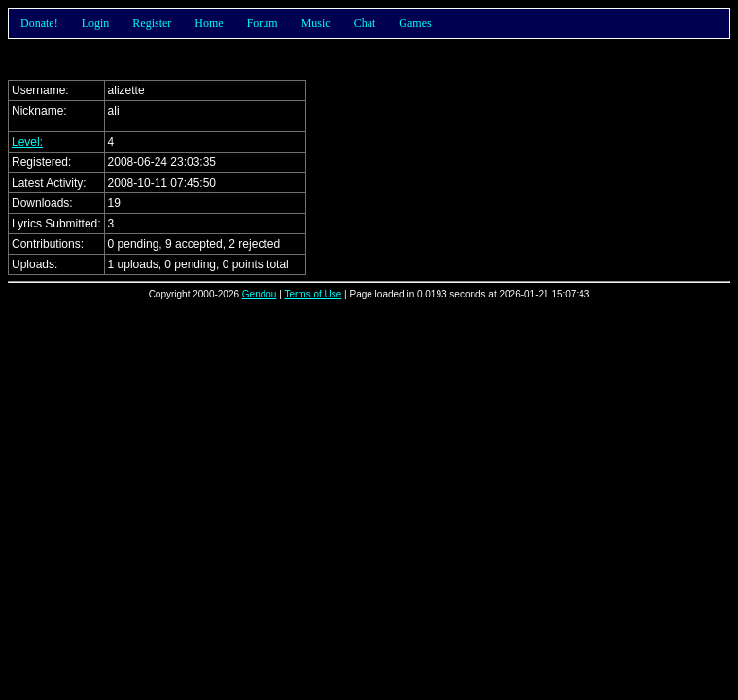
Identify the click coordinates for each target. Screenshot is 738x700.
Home (209, 23)
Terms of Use (313, 294)
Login (96, 23)
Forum (263, 23)
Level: (27, 142)
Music (316, 23)
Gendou (260, 294)
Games (415, 23)
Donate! (39, 23)
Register (152, 23)
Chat (365, 23)
